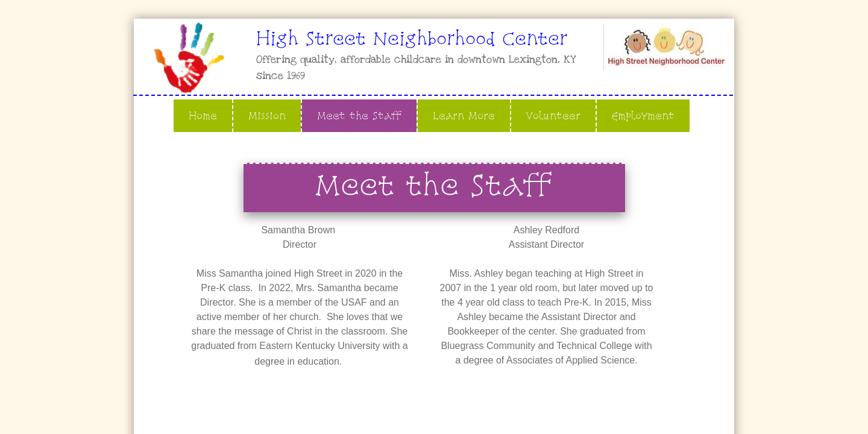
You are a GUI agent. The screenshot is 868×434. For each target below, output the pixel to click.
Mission (267, 115)
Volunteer (553, 115)
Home (203, 115)
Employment (643, 115)
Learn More (464, 115)
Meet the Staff (359, 115)
